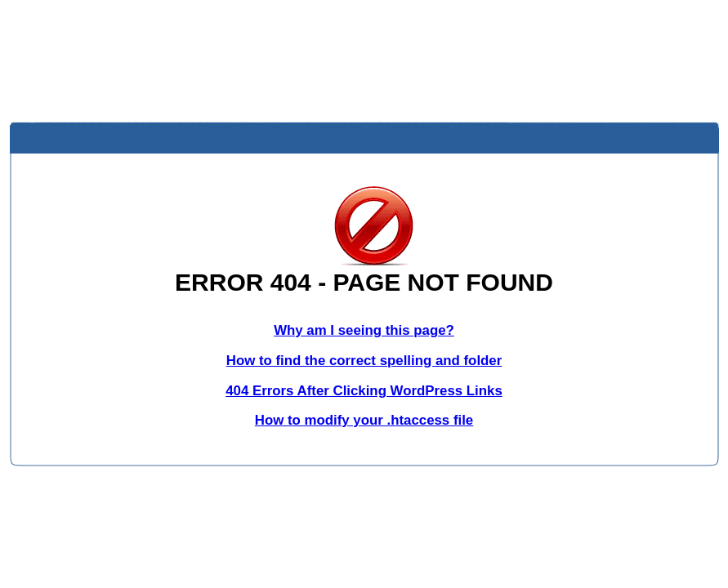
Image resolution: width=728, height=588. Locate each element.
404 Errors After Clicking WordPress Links (364, 391)
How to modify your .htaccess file (364, 420)
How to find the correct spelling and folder (364, 361)
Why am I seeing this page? (364, 330)
